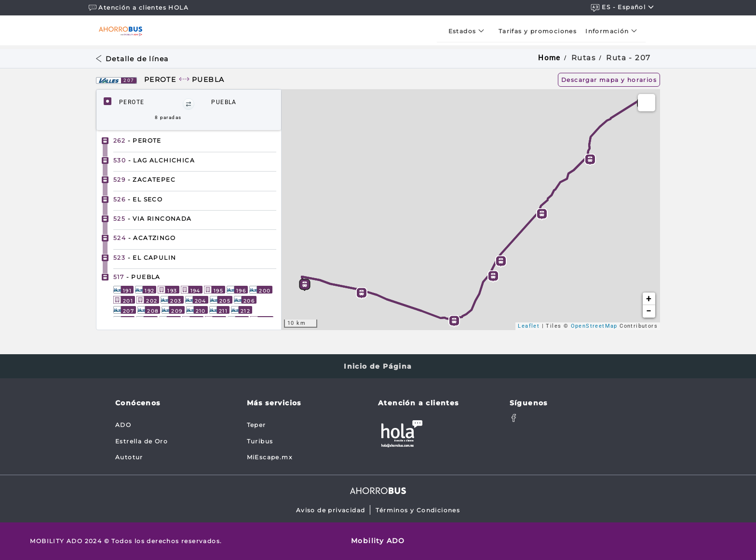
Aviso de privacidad (331, 510)
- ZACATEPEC (144, 180)
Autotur (129, 457)
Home (549, 58)
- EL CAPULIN (145, 258)
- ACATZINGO (144, 238)
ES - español (622, 7)
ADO (123, 425)
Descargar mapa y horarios (609, 80)
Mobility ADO (378, 541)
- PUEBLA (137, 277)
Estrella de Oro (142, 441)
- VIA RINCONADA (153, 219)
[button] (189, 104)
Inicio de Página (378, 366)
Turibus (260, 441)
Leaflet (529, 326)
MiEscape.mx (270, 457)
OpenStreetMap (594, 326)
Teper (256, 425)
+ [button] (649, 299)
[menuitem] (469, 31)
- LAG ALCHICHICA (154, 160)
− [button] (649, 311)
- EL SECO (138, 199)
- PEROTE (137, 140)
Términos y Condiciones (418, 510)
